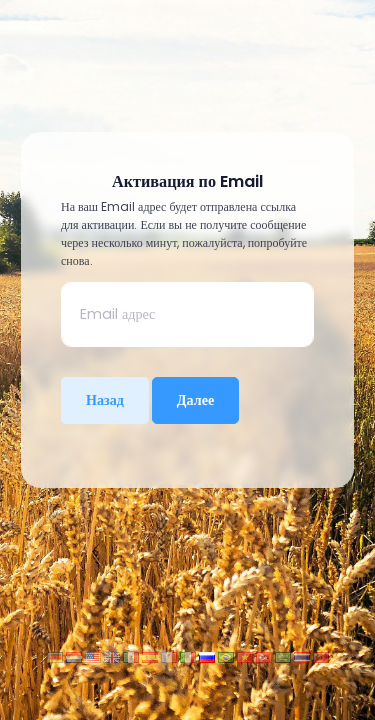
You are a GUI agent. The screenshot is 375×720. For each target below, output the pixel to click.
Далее (195, 400)
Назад (105, 400)
